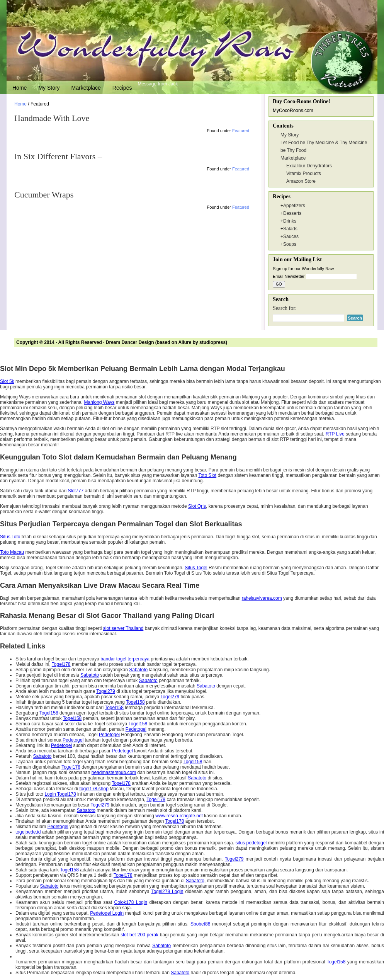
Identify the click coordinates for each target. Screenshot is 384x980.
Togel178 (61, 664)
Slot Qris (197, 506)
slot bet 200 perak (139, 935)
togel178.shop (94, 789)
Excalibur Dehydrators (309, 166)
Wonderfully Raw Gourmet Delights (192, 41)
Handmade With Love (52, 118)
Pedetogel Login (107, 913)
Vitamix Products (304, 174)
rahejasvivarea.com (262, 598)
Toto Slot (207, 475)
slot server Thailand (123, 628)
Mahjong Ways (99, 402)
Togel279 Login (167, 892)
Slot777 (76, 491)
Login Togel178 (60, 794)
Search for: (285, 308)
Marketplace (86, 88)
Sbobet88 (200, 924)
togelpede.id (28, 832)
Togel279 (106, 691)
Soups (290, 244)
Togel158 (135, 702)
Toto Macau (12, 552)
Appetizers (294, 206)
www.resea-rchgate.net (179, 816)
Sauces (291, 236)
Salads (290, 229)
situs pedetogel (251, 843)
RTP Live (335, 434)
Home (20, 88)
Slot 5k (7, 381)
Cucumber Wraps (44, 195)
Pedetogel (136, 729)
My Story (49, 88)
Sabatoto (138, 670)
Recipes (122, 88)
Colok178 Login (131, 902)
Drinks (290, 221)
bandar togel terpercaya (125, 659)
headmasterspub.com (114, 772)
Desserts (292, 213)
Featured (241, 131)
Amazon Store (301, 181)
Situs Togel (196, 568)
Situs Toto (10, 537)
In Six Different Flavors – (58, 156)
